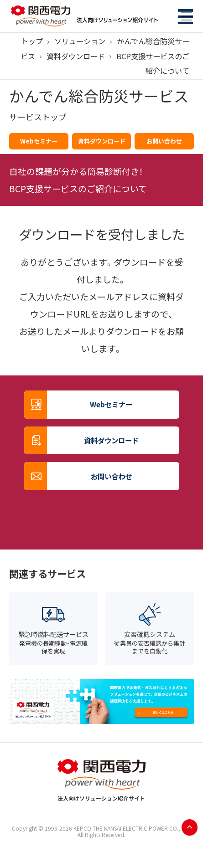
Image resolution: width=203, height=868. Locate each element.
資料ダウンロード (76, 56)
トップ (32, 41)
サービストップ (38, 117)
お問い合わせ (164, 141)
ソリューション (80, 41)
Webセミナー (39, 141)
